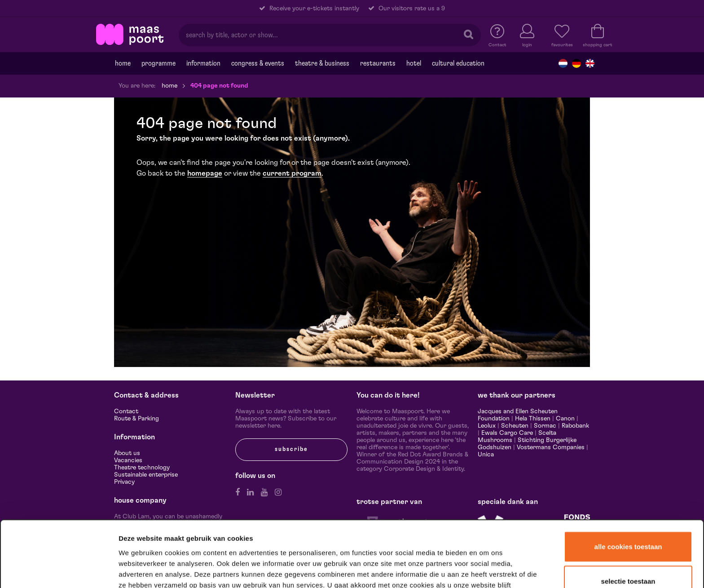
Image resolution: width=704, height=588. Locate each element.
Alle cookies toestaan (628, 491)
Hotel (414, 63)
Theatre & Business (322, 63)
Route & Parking (136, 419)
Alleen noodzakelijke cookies (628, 559)
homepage (205, 173)
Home (123, 63)
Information (203, 63)
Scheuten (515, 426)
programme (158, 63)
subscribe (291, 449)
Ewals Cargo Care (507, 433)
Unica (486, 455)
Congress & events (258, 63)
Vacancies (128, 460)
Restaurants (378, 63)
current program (292, 173)
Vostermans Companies (551, 447)
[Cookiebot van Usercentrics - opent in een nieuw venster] (59, 570)
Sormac (545, 426)
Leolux (487, 426)
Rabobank (575, 426)
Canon (565, 419)
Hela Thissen (533, 419)
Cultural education (458, 63)
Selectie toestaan (628, 526)
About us (127, 453)
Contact (126, 411)
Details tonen (486, 569)
